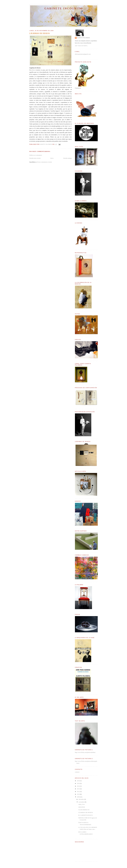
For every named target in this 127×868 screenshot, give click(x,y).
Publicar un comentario (36, 155)
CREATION (82, 807)
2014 (79, 786)
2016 (79, 783)
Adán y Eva (81, 804)
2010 (79, 794)
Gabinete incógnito (64, 8)
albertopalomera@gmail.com (83, 54)
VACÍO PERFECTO (84, 810)
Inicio (52, 158)
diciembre (81, 799)
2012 (79, 791)
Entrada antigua (68, 158)
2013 (79, 789)
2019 (79, 781)
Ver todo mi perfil (81, 46)
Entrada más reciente (35, 158)
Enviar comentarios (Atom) (44, 162)
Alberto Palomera (83, 38)
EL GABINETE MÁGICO (85, 815)
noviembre (82, 802)
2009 (79, 797)
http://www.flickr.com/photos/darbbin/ (85, 752)
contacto (77, 772)
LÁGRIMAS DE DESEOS (86, 812)
